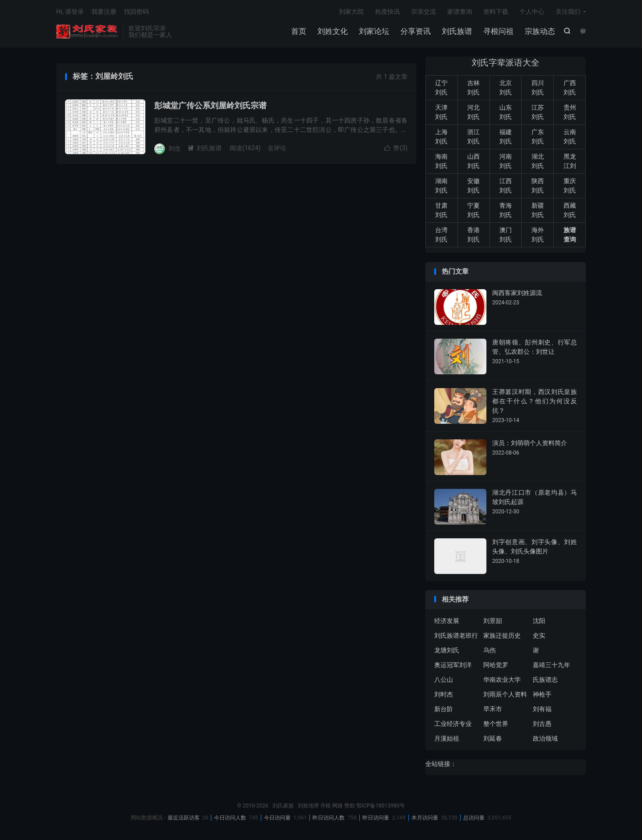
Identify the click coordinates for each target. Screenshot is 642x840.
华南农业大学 (502, 680)
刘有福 (542, 709)
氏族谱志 (545, 680)
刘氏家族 (87, 32)
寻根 (325, 806)
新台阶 (444, 709)
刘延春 (493, 738)
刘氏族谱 (457, 31)
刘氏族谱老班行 (456, 635)
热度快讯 (387, 12)
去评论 (277, 148)
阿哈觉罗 (496, 665)
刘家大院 (351, 12)
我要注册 (104, 12)
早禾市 (493, 709)
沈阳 (539, 621)
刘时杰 (444, 694)
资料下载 (496, 12)
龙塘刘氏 (447, 650)
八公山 (444, 680)
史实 (539, 635)
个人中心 (532, 12)
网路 (337, 806)
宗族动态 (540, 31)
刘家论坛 (374, 31)
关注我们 (568, 12)
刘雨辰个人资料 (505, 694)
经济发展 (447, 621)
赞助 (350, 806)
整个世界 (496, 724)
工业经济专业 (453, 724)
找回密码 (136, 12)
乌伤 (490, 650)
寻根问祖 (498, 31)
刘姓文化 (333, 31)
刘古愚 (542, 724)
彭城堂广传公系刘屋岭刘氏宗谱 (210, 105)
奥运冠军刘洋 (453, 665)
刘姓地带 (309, 806)
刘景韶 (493, 621)
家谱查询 (460, 12)
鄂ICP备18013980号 (381, 806)
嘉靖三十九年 (551, 665)
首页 (299, 31)
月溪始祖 (447, 738)
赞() (396, 148)
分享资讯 (416, 31)
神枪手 (542, 694)
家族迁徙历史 (502, 635)
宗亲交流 (424, 12)
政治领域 (545, 738)
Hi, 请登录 (70, 12)
